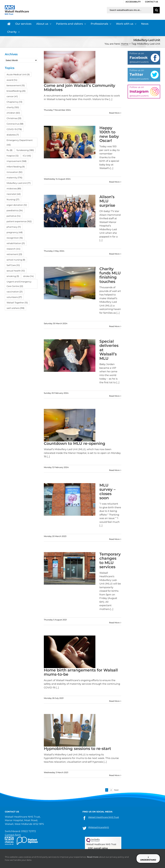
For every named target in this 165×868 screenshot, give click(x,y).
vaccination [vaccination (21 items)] (15, 292)
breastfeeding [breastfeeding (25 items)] (16, 91)
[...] (111, 99)
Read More (114, 113)
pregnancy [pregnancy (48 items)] (15, 232)
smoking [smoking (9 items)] (13, 276)
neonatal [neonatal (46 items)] (14, 194)
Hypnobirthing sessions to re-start (77, 749)
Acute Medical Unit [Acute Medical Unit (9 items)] (18, 74)
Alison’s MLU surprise (107, 201)
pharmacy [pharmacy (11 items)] (14, 227)
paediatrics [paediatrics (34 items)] (15, 210)
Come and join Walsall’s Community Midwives (80, 88)
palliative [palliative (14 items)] (14, 216)
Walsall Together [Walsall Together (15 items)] (17, 303)
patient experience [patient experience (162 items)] (19, 221)
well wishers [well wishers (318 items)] (15, 308)
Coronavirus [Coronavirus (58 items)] (15, 124)
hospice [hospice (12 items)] (13, 156)
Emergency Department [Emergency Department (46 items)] (20, 142)
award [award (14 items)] (12, 80)
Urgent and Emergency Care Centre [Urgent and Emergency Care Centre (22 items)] (19, 284)
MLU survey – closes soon (107, 492)
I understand (148, 858)
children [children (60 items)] (13, 113)
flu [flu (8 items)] (10, 150)
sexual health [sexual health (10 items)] (16, 271)
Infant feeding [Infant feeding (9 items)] (16, 167)
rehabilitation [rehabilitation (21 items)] (16, 243)
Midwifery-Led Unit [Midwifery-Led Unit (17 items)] (19, 183)
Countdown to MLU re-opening (75, 443)
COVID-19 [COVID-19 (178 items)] (14, 129)
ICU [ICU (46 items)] (27, 156)
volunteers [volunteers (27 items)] (14, 297)
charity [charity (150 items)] (13, 107)
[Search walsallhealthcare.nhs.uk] (130, 10)
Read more (93, 857)
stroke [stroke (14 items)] (28, 276)
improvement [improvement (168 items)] (17, 161)
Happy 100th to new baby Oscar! (109, 134)
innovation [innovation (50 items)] (15, 172)
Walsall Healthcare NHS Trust (104, 817)
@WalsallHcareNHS (99, 827)
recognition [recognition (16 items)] (15, 238)
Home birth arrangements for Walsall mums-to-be (81, 672)
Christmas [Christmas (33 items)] (14, 118)
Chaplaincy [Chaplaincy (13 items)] (14, 102)
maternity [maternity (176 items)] (14, 178)
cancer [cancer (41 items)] (12, 96)
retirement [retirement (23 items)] (14, 254)
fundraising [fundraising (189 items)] (25, 150)
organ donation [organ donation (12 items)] (17, 205)
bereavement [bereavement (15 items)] (16, 85)
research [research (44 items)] (13, 249)
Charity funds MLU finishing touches (110, 275)
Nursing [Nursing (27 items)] (13, 199)
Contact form (13, 835)
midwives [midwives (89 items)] (14, 188)
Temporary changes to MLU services (110, 560)
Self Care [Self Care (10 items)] (13, 265)
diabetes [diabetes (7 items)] (13, 135)
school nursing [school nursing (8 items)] (16, 260)
